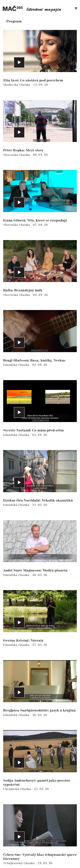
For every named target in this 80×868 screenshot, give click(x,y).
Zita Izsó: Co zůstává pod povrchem (33, 80)
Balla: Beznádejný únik (23, 290)
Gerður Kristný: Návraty (23, 641)
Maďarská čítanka (17, 85)
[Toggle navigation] (76, 8)
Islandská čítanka (17, 365)
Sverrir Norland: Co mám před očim (33, 430)
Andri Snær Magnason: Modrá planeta (35, 571)
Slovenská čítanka (17, 155)
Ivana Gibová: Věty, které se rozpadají (35, 221)
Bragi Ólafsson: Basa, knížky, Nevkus (34, 361)
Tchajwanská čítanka (19, 863)
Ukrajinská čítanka (18, 789)
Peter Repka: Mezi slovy (23, 150)
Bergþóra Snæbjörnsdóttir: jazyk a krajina (39, 711)
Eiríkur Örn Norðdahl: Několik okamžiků (38, 501)
